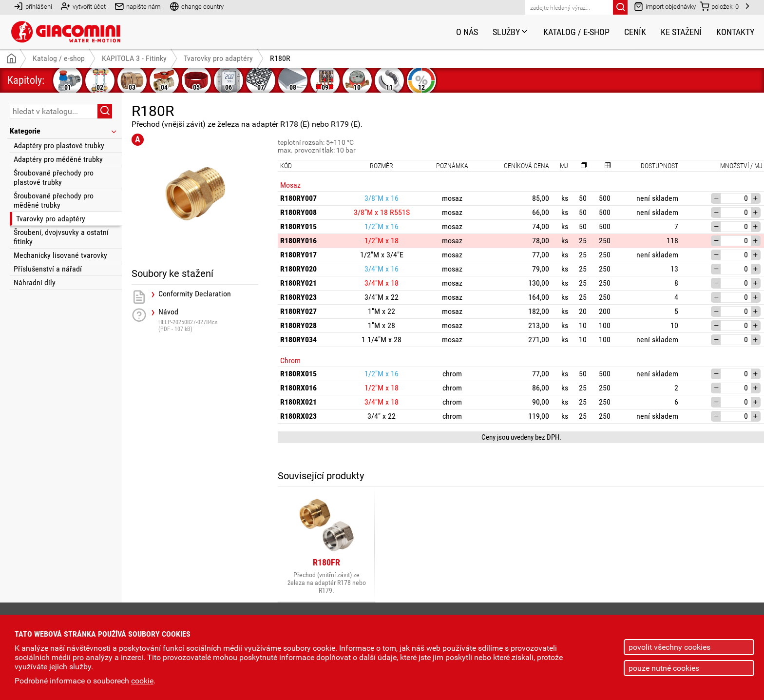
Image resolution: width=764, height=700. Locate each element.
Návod (208, 320)
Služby (511, 32)
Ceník (635, 32)
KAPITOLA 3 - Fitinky (134, 58)
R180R (280, 58)
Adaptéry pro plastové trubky (59, 146)
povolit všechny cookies (669, 647)
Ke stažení (681, 32)
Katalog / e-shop (576, 32)
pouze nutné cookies (664, 668)
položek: (719, 6)
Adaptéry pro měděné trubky (58, 159)
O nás (467, 32)
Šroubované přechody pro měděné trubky (54, 200)
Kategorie (64, 131)
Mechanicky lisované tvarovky (60, 255)
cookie (142, 681)
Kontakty (735, 32)
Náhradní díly (35, 282)
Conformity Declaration (195, 294)
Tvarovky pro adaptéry (51, 219)
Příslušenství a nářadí (48, 269)
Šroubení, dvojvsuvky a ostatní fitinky (61, 237)
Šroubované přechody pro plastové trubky (54, 177)
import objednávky (665, 6)
